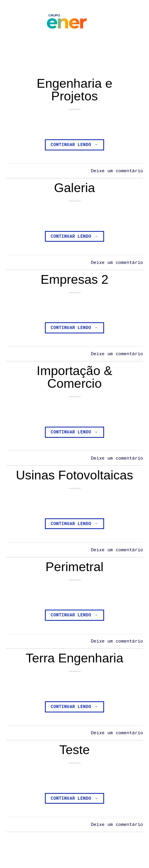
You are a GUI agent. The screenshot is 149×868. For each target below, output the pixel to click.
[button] (21, 22)
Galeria (74, 188)
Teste (74, 750)
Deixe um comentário (117, 170)
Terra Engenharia (74, 658)
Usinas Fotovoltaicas (74, 475)
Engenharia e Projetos (74, 90)
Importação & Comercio (74, 377)
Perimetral (75, 567)
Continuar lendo (75, 145)
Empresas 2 (74, 279)
